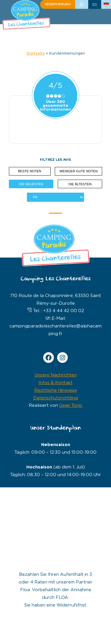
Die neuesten (31, 184)
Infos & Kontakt (55, 383)
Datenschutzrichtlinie (56, 398)
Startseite (36, 54)
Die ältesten (80, 184)
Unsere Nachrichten (56, 375)
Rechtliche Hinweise (56, 390)
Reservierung (58, 4)
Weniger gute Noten (79, 171)
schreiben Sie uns (95, 4)
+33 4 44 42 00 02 (82, 4)
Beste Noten (30, 171)
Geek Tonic (71, 405)
